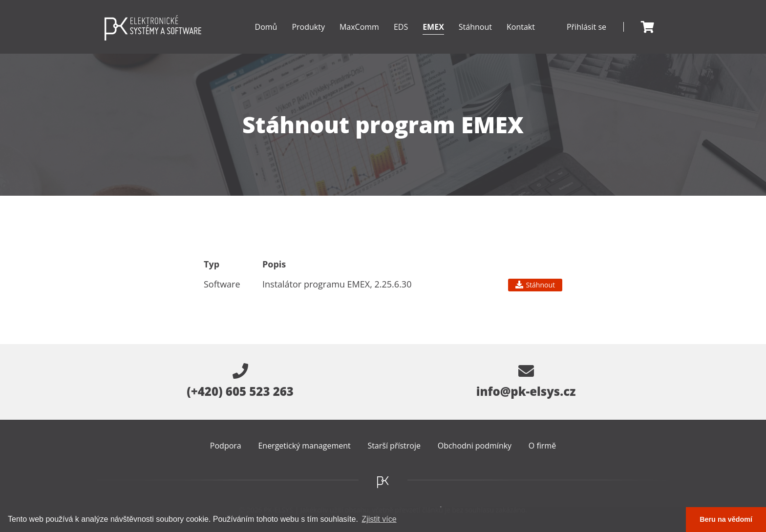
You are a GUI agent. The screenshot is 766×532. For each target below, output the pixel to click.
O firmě (542, 446)
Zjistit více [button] (379, 519)
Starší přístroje (394, 446)
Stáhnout (475, 27)
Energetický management (304, 446)
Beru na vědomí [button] (726, 519)
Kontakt (521, 27)
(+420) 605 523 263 (240, 381)
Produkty (308, 38)
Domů (266, 27)
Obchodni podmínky (475, 446)
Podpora (226, 446)
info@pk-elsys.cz (526, 381)
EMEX (433, 38)
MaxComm (359, 38)
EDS (401, 38)
